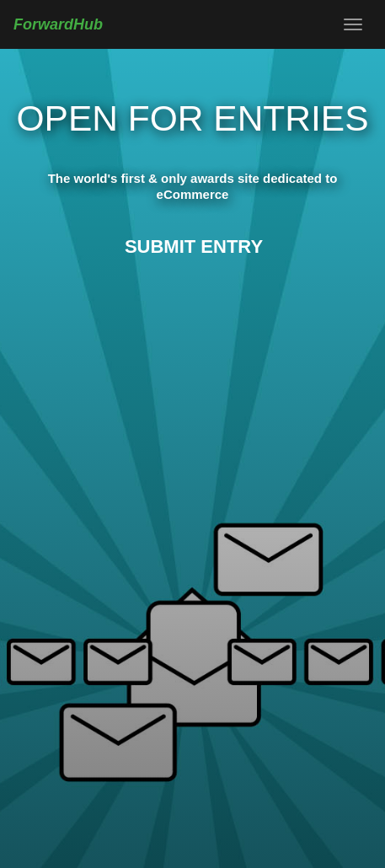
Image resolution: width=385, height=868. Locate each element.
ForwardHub (58, 24)
